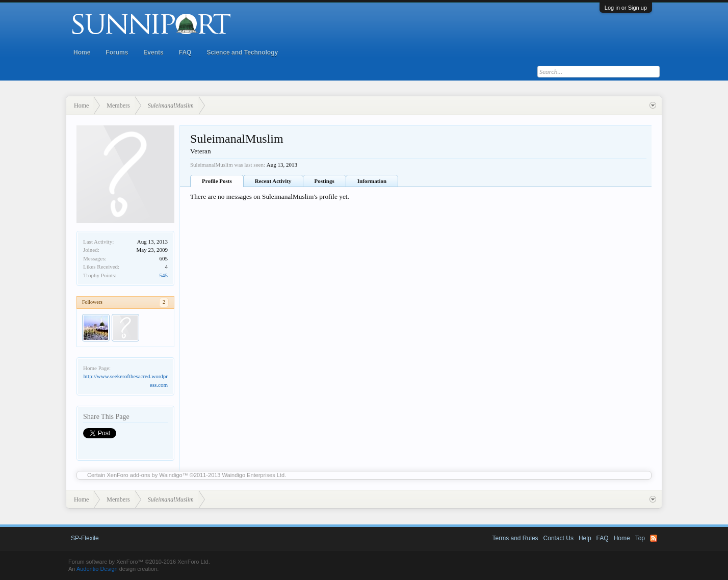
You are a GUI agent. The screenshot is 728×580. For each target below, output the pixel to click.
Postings (324, 181)
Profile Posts (217, 181)
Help (585, 538)
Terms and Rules (515, 538)
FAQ (185, 52)
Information (372, 181)
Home (82, 52)
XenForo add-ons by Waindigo (145, 475)
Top (640, 538)
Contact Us (558, 538)
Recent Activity (273, 181)
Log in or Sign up (626, 8)
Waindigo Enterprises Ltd (254, 475)
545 (164, 275)
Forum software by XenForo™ (139, 562)
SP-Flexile (85, 538)
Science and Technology (242, 52)
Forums (117, 52)
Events (153, 52)
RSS (654, 538)
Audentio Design (97, 569)
